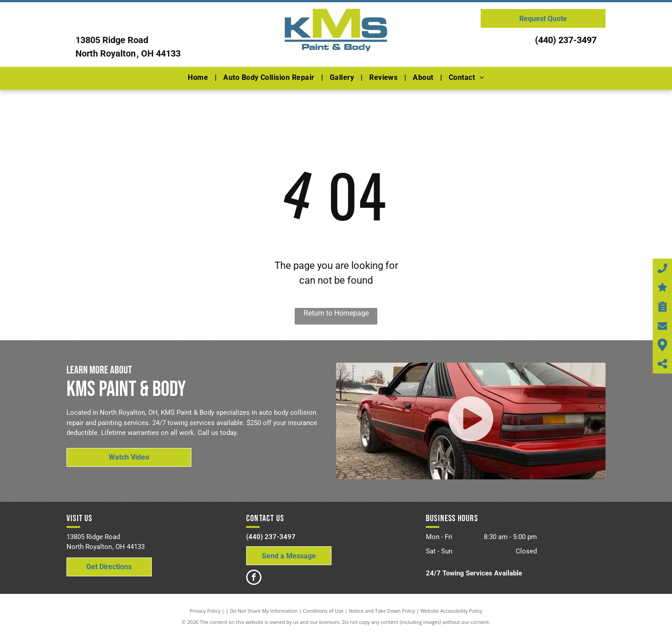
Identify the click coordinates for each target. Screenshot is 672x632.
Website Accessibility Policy (451, 611)
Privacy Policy (205, 611)
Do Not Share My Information (264, 611)
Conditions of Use (323, 611)
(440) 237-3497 (566, 40)
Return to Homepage (336, 313)
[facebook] (254, 578)
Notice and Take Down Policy (382, 611)
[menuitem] (199, 78)
